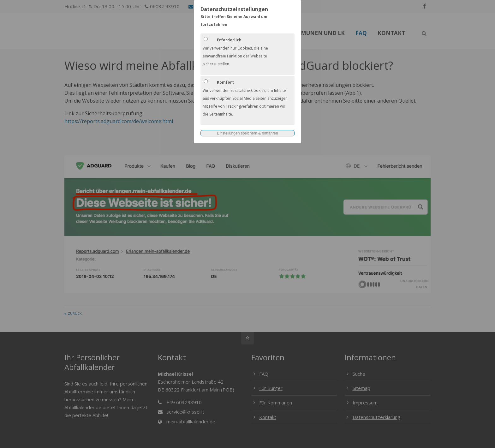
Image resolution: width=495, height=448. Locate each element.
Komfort (225, 82)
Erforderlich (229, 40)
